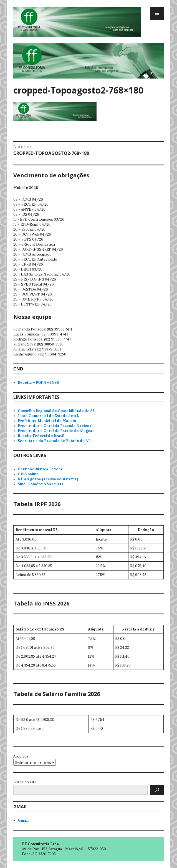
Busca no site (25, 782)
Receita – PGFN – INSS (38, 383)
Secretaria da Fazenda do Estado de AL (54, 441)
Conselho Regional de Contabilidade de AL (57, 411)
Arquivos (21, 756)
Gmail (23, 820)
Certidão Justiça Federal (41, 469)
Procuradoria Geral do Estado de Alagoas (56, 431)
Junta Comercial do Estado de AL (48, 416)
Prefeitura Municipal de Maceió (47, 421)
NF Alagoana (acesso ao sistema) (48, 479)
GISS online (28, 474)
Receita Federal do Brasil (41, 436)
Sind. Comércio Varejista (41, 484)
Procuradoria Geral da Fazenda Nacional (55, 426)
